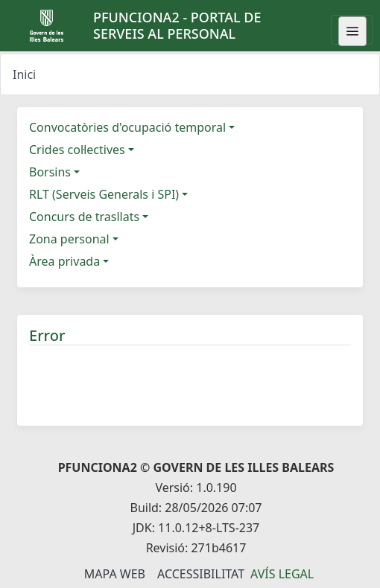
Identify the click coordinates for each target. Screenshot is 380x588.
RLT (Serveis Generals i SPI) (104, 194)
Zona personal (69, 239)
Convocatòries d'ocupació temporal (127, 127)
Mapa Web (115, 574)
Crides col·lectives (77, 150)
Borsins (50, 172)
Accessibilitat (201, 574)
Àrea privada (64, 261)
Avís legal (282, 574)
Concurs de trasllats (84, 217)
